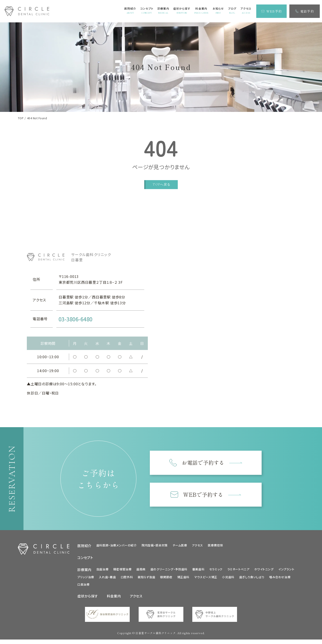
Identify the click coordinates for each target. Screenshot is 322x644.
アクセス (197, 547)
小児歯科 (228, 579)
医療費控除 (215, 547)
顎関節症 (166, 579)
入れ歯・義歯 (107, 579)
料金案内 (114, 598)
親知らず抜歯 (147, 579)
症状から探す (88, 598)
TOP (21, 118)
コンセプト (85, 560)
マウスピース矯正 (206, 579)
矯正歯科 (183, 579)
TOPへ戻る (162, 184)
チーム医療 (180, 547)
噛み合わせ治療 (280, 579)
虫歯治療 (103, 571)
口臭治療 (84, 586)
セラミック (216, 571)
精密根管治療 (123, 571)
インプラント (286, 571)
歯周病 (141, 571)
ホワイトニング (264, 571)
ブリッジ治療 (86, 579)
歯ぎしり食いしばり (252, 579)
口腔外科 (127, 579)
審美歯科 (198, 571)
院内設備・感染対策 (155, 547)
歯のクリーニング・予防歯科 (169, 571)
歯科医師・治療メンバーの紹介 (117, 547)
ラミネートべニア (238, 571)
